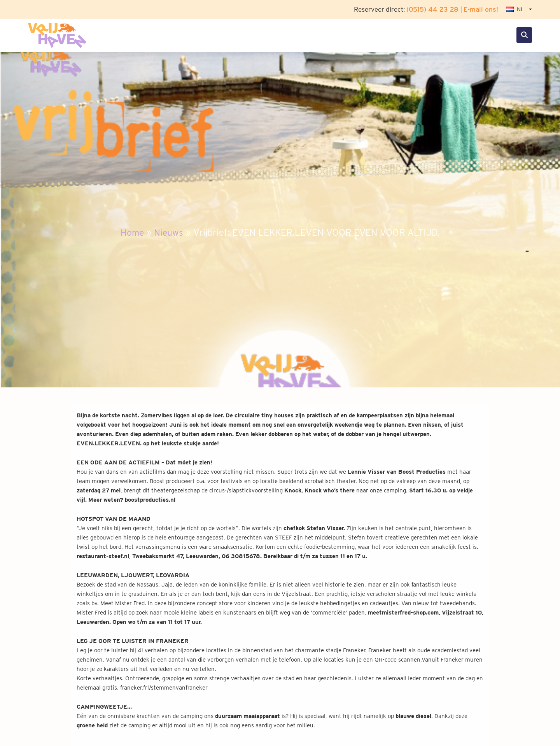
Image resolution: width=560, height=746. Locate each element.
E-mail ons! (481, 9)
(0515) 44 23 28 (432, 9)
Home (131, 232)
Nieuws (169, 232)
